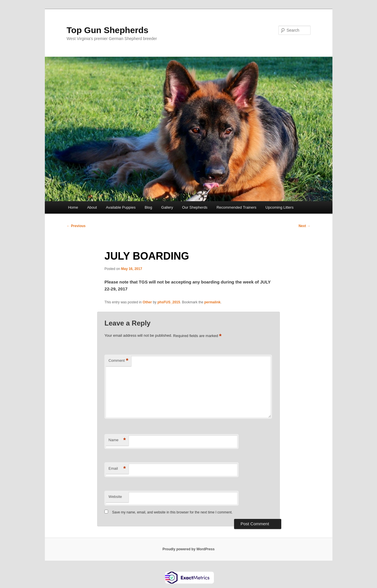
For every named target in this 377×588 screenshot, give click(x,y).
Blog (148, 207)
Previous (76, 226)
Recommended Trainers (237, 207)
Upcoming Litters (280, 207)
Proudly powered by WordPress (188, 549)
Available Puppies (121, 207)
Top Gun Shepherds (108, 30)
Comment (118, 361)
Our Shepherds (195, 207)
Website (115, 497)
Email (117, 469)
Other (147, 302)
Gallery (167, 207)
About (92, 207)
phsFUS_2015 (169, 302)
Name (117, 440)
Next (304, 226)
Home (73, 207)
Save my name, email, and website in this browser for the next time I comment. (172, 512)
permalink (212, 302)
